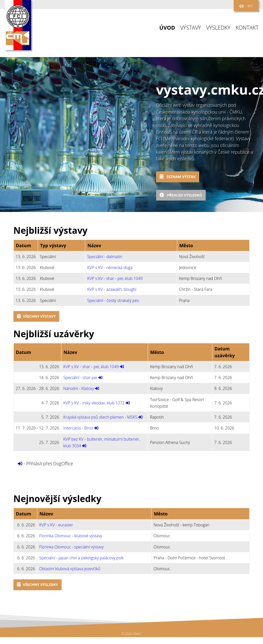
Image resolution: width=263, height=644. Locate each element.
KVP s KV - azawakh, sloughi (112, 289)
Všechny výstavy (36, 316)
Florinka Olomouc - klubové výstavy (71, 536)
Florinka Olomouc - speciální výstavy (71, 547)
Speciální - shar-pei (80, 378)
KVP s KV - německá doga (110, 267)
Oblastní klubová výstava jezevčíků (70, 569)
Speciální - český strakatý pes (113, 300)
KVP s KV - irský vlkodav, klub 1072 (94, 403)
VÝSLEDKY (218, 28)
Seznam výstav (178, 177)
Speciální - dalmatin (105, 257)
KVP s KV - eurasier (56, 525)
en (250, 6)
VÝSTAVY (191, 28)
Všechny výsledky (37, 585)
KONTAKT (247, 28)
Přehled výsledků (181, 195)
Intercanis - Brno (78, 428)
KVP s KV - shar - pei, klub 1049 (115, 278)
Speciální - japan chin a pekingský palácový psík (81, 558)
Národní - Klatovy (79, 388)
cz (242, 6)
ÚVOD (167, 28)
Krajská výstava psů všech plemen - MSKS (100, 417)
